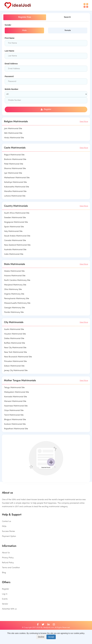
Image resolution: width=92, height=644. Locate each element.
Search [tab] (67, 17)
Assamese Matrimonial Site (16, 406)
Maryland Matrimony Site (15, 285)
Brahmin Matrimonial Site (15, 159)
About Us (6, 553)
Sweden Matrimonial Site (15, 218)
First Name (10, 38)
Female (68, 30)
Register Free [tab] (25, 17)
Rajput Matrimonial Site (14, 155)
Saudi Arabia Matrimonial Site (17, 236)
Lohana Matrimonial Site (15, 196)
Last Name (9, 51)
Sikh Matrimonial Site (13, 133)
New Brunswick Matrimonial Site (18, 357)
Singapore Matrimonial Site (16, 222)
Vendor (5, 604)
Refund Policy (8, 563)
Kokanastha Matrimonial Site (17, 187)
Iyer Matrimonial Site (13, 173)
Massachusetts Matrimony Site (17, 303)
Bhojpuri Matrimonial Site (15, 420)
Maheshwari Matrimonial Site (17, 178)
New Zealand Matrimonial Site (17, 245)
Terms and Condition (11, 568)
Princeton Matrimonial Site (15, 361)
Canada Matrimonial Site (15, 241)
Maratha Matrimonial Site (15, 191)
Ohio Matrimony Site (13, 289)
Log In (5, 594)
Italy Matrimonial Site (13, 231)
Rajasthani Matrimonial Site (16, 429)
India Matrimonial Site (14, 254)
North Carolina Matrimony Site (17, 280)
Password (9, 76)
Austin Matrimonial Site (14, 329)
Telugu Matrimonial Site (14, 388)
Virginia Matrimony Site (14, 294)
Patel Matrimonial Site (14, 164)
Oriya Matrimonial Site (14, 410)
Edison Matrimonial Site (14, 366)
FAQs (4, 526)
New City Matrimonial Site (15, 348)
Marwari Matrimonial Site (15, 401)
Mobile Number (11, 89)
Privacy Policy (8, 558)
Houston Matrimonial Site (15, 334)
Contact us (7, 521)
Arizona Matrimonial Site (15, 276)
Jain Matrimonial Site (13, 129)
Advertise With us (9, 609)
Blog (4, 573)
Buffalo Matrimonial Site (15, 343)
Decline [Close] (41, 637)
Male (24, 30)
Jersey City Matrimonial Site (16, 371)
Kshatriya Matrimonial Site (15, 182)
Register (46, 109)
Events (5, 599)
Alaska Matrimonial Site (14, 271)
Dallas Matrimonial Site (14, 339)
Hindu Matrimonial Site (14, 138)
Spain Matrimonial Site (14, 227)
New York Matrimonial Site (16, 352)
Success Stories (8, 531)
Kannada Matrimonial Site (16, 397)
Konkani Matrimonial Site (15, 424)
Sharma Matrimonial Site (15, 169)
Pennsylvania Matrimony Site (17, 299)
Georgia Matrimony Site (15, 308)
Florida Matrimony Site (14, 312)
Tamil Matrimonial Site (14, 415)
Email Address (11, 64)
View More (84, 121)
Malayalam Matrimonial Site (17, 392)
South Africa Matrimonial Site (17, 213)
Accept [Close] (51, 637)
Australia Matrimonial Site (15, 250)
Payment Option (9, 536)
